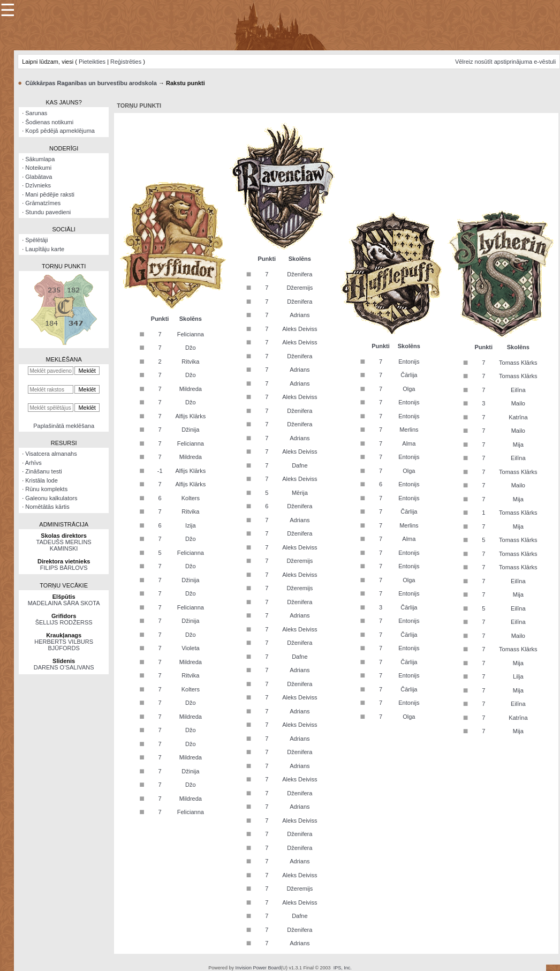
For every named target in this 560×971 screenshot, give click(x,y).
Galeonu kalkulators (51, 498)
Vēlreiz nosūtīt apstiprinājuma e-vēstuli (505, 62)
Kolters (191, 498)
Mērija (300, 493)
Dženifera (300, 274)
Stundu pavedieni (48, 212)
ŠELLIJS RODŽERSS (64, 622)
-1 (160, 471)
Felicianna (191, 334)
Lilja (518, 676)
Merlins (409, 430)
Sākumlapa (40, 159)
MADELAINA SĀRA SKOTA (64, 603)
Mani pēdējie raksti (50, 194)
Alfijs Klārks (190, 416)
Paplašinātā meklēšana (64, 426)
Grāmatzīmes (43, 203)
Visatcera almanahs (51, 454)
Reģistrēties (126, 62)
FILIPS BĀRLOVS (64, 568)
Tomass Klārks (518, 363)
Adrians (300, 315)
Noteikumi (38, 168)
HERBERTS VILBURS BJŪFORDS (64, 645)
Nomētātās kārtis (47, 507)
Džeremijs (300, 288)
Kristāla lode (41, 480)
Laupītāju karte (45, 249)
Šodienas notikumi (49, 122)
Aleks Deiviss (300, 329)
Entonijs (409, 362)
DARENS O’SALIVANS (64, 667)
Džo (191, 348)
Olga (409, 389)
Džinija (190, 430)
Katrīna (518, 417)
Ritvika (190, 362)
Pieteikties (92, 62)
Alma (409, 443)
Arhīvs (33, 463)
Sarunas (36, 113)
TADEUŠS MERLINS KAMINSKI (64, 545)
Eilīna (518, 390)
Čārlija (409, 375)
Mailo (518, 403)
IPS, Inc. (343, 968)
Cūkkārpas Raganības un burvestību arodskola (91, 83)
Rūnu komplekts (46, 489)
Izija (191, 525)
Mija (518, 445)
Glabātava (39, 177)
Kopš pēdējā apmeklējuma (60, 131)
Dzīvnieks (38, 185)
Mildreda (191, 389)
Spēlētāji (36, 240)
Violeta (190, 648)
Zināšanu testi (43, 471)
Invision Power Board (258, 968)
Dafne (300, 465)
